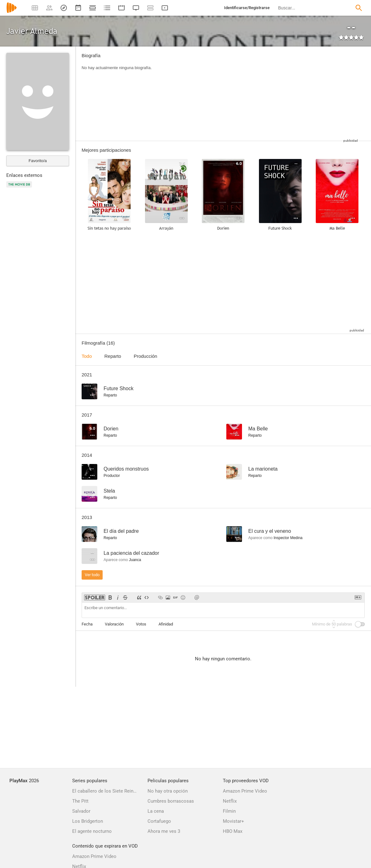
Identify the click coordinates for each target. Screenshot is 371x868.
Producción (145, 356)
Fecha (87, 624)
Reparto (113, 356)
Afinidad (166, 624)
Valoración (114, 624)
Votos (141, 624)
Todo (87, 356)
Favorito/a (38, 161)
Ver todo (92, 575)
